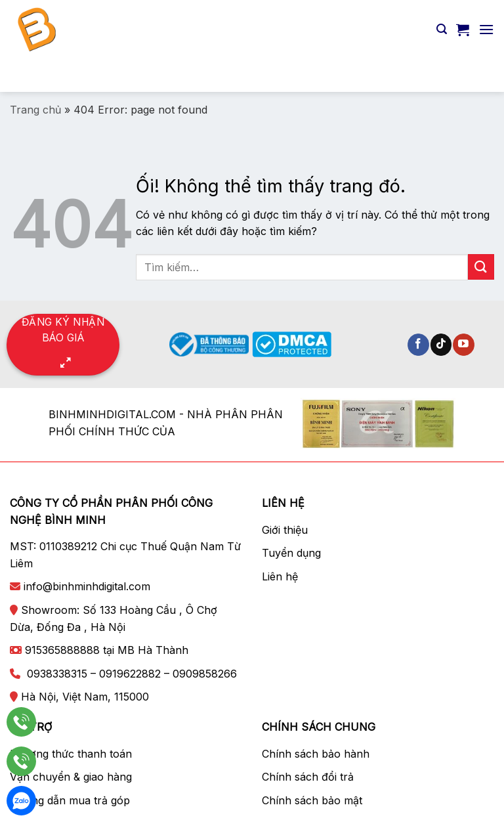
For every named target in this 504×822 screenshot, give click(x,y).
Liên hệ (280, 576)
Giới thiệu (285, 530)
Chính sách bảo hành (316, 754)
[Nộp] (478, 75)
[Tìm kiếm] (442, 29)
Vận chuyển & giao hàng (71, 777)
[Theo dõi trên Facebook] (418, 345)
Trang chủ (35, 110)
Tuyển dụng (291, 553)
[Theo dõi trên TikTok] (441, 345)
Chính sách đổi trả (308, 777)
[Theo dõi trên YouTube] (464, 345)
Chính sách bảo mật (312, 800)
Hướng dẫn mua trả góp (70, 800)
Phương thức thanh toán (71, 754)
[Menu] (486, 29)
